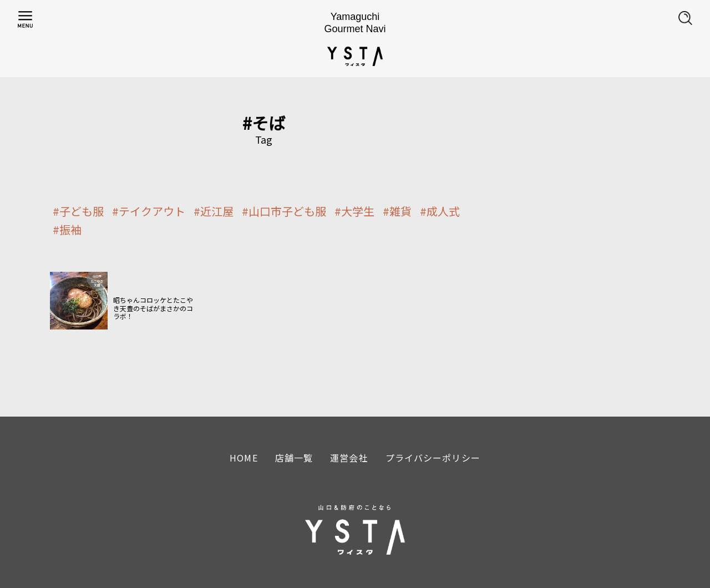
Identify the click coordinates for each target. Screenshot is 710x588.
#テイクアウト (149, 211)
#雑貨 (397, 211)
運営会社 (349, 458)
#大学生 (354, 211)
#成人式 (440, 211)
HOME (244, 458)
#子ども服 (78, 211)
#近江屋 (214, 211)
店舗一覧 (294, 458)
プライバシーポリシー (433, 458)
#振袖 (67, 230)
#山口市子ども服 (284, 211)
